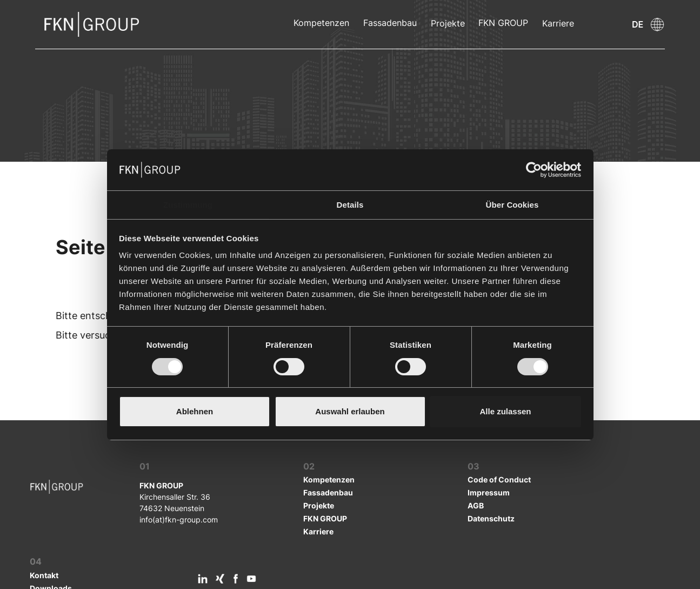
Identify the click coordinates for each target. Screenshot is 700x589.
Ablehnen (195, 411)
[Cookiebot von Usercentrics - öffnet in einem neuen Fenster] (534, 170)
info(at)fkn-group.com (179, 519)
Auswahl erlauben (350, 411)
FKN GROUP (503, 23)
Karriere (558, 24)
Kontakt (44, 575)
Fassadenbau (390, 23)
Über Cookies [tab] (512, 205)
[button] (607, 24)
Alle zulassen (505, 411)
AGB (476, 505)
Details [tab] (350, 205)
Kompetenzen (321, 23)
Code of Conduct (499, 479)
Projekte (448, 24)
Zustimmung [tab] (188, 205)
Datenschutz (491, 518)
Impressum (489, 492)
